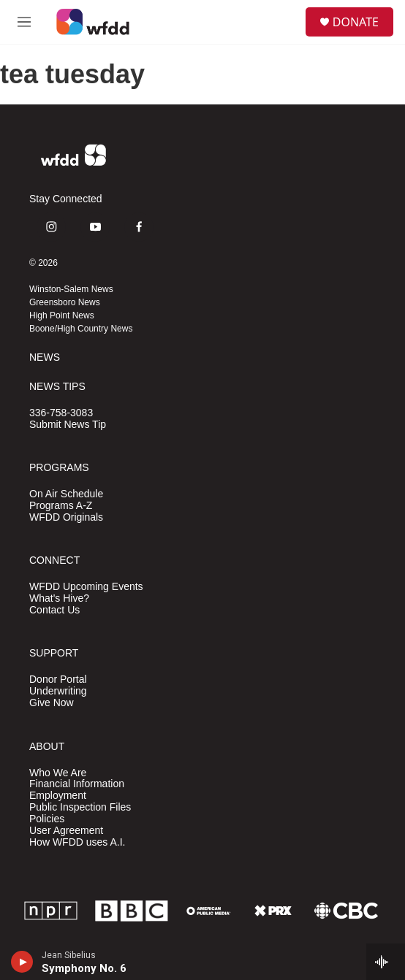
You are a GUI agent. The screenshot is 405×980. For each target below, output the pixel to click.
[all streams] (386, 962)
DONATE (356, 22)
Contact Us (54, 610)
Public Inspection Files (80, 807)
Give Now (52, 703)
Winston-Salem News (71, 289)
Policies (47, 819)
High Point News (62, 315)
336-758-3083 (61, 413)
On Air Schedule (66, 494)
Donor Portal (58, 680)
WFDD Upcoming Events (86, 587)
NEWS (45, 357)
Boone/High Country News (81, 329)
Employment (58, 796)
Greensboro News (65, 302)
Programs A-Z (61, 506)
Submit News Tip (68, 425)
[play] (22, 962)
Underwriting (58, 691)
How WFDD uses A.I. (77, 842)
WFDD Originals (66, 517)
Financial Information (77, 784)
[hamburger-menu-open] (24, 22)
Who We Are (58, 773)
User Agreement (66, 831)
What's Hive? (59, 598)
